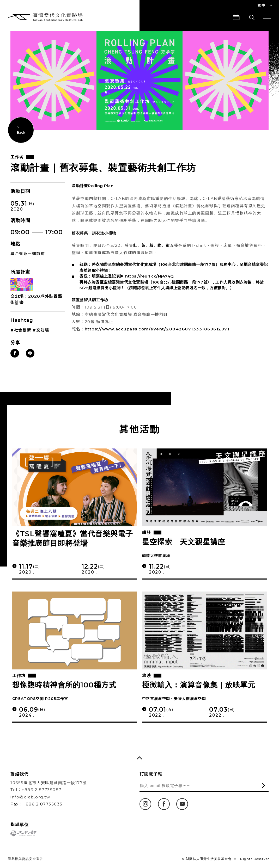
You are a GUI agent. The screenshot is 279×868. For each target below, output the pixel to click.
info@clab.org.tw (30, 797)
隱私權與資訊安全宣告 (25, 859)
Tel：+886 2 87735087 (36, 790)
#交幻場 (41, 332)
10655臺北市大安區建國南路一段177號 (49, 783)
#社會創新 (21, 332)
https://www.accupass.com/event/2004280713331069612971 (157, 331)
